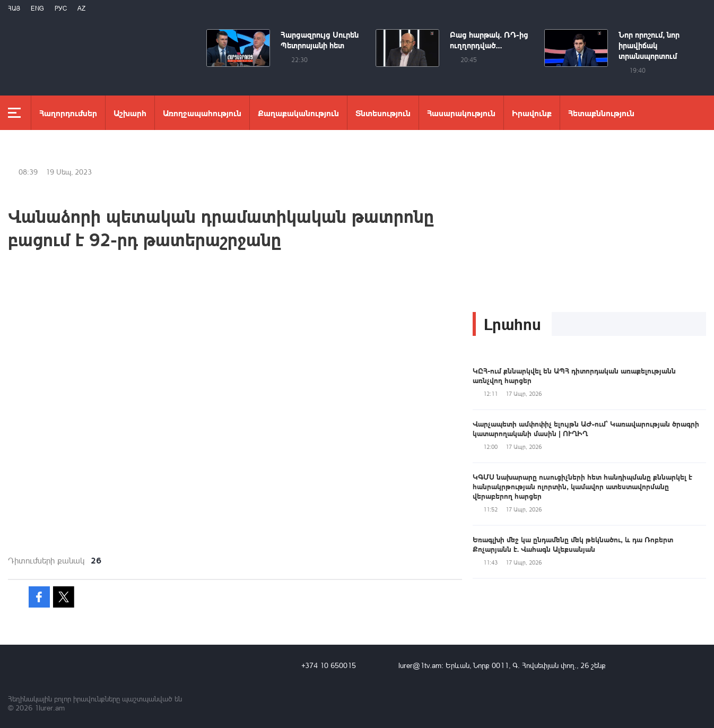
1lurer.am (50, 708)
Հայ (14, 8)
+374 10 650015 (329, 665)
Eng (37, 8)
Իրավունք (532, 113)
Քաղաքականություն (298, 113)
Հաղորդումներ (68, 113)
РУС (61, 8)
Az (81, 8)
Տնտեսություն (383, 113)
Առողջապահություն (202, 113)
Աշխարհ (130, 113)
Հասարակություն (461, 113)
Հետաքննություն (601, 113)
